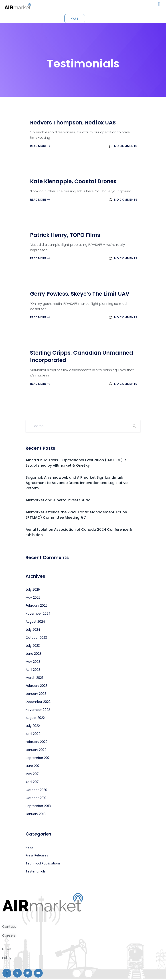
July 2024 (33, 630)
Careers (9, 935)
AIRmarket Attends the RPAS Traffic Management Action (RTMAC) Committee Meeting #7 (76, 515)
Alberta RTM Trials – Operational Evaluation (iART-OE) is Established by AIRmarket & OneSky (76, 463)
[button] (159, 4)
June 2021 (33, 766)
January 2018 (36, 814)
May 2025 (33, 598)
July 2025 (33, 590)
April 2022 (33, 734)
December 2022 (38, 702)
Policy (7, 958)
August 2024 (35, 622)
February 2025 (36, 606)
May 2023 (33, 662)
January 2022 (36, 750)
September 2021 (38, 758)
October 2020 (36, 790)
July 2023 (33, 646)
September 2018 (38, 806)
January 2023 (36, 694)
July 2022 (33, 726)
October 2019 (36, 798)
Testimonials (35, 871)
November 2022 (38, 710)
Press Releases (37, 855)
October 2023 (36, 638)
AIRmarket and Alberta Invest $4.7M (58, 500)
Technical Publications (43, 863)
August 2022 (35, 718)
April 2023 (33, 670)
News (30, 847)
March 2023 (35, 678)
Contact (9, 926)
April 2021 (32, 782)
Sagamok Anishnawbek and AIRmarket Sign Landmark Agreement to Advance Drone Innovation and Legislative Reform (77, 483)
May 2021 (32, 774)
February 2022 (36, 742)
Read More (40, 146)
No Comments (123, 146)
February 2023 (36, 686)
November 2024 (38, 614)
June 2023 (33, 654)
